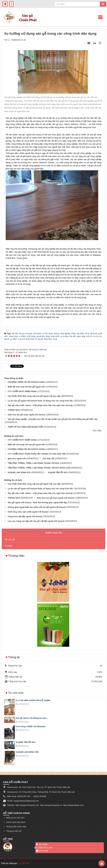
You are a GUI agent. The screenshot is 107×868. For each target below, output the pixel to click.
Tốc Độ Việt (24, 863)
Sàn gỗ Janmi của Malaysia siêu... (32, 718)
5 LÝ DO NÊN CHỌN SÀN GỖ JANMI (33, 700)
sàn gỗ (22, 135)
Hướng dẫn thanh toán (16, 827)
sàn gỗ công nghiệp (47, 249)
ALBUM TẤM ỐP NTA (26, 742)
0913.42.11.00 (44, 848)
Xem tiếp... (98, 431)
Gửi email (42, 851)
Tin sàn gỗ (10, 539)
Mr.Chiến (43, 844)
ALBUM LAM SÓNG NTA (27, 752)
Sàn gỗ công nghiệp (15, 118)
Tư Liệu (8, 546)
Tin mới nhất (16, 693)
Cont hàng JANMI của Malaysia (31, 726)
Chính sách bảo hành (16, 822)
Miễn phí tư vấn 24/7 (15, 818)
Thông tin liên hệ (14, 831)
